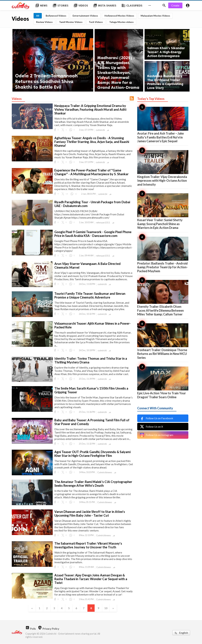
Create (175, 5)
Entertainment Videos (85, 16)
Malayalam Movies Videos (155, 16)
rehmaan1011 (103, 223)
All (38, 16)
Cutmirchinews (105, 472)
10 (106, 608)
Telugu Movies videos (121, 22)
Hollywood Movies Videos (119, 16)
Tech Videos (96, 22)
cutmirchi (100, 130)
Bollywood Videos (56, 16)
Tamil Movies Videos (71, 22)
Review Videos (44, 22)
